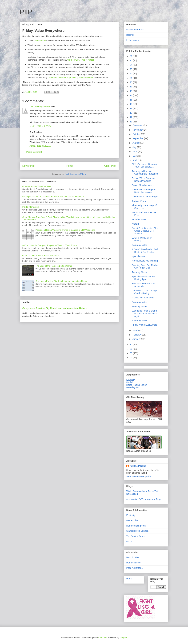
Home (70, 166)
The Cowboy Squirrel (40, 107)
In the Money (133, 40)
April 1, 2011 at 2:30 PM (41, 126)
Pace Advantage (135, 568)
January (137, 339)
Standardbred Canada (137, 531)
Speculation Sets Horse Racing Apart (144, 278)
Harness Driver (134, 563)
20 (131, 82)
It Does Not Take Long (143, 298)
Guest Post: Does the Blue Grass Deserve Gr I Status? (145, 231)
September (138, 138)
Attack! (135, 224)
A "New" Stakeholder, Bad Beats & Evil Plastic (145, 251)
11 (131, 122)
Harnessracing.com (136, 526)
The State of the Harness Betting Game (54, 266)
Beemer (130, 35)
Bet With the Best (135, 30)
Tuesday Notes (139, 272)
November (138, 130)
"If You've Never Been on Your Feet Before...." (144, 166)
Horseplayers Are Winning (145, 261)
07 (131, 358)
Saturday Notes (140, 245)
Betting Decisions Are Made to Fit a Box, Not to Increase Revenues (53, 197)
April (135, 160)
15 (131, 104)
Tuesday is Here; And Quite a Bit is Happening (145, 173)
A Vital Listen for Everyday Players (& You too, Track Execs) (50, 245)
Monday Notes (139, 219)
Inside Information (31, 207)
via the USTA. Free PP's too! (81, 60)
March (136, 330)
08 (131, 353)
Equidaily (131, 380)
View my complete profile (139, 476)
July (135, 147)
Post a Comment (34, 152)
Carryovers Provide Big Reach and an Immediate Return (62, 281)
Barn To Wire (133, 557)
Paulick (130, 382)
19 (131, 87)
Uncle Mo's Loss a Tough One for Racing (144, 292)
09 (131, 349)
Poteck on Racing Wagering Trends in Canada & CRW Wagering (65, 230)
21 (131, 78)
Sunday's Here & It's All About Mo (143, 285)
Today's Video (139, 201)
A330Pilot (103, 638)
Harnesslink (132, 520)
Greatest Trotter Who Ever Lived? (38, 186)
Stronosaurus (40, 41)
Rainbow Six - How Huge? (145, 197)
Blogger (123, 638)
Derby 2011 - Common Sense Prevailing (143, 180)
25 (131, 60)
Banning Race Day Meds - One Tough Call (145, 267)
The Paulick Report (136, 536)
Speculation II (139, 256)
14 (131, 109)
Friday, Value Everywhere (144, 325)
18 (131, 91)
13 (131, 113)
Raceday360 (133, 387)
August (136, 143)
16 (131, 100)
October (137, 134)
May (135, 156)
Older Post (110, 166)
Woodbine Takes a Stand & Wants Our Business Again (144, 313)
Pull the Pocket (138, 466)
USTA (129, 541)
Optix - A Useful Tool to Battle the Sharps (41, 256)
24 (131, 65)
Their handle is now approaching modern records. (71, 78)
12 (131, 117)
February (137, 335)
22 (131, 74)
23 (131, 69)
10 (131, 345)
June (135, 152)
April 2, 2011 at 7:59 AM (41, 146)
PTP (26, 12)
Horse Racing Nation (137, 385)
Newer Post (29, 166)
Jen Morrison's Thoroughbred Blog (144, 499)
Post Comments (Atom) (76, 174)
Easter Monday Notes (143, 185)
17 (131, 95)
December (138, 125)
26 (131, 56)
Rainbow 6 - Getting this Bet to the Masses (144, 191)
